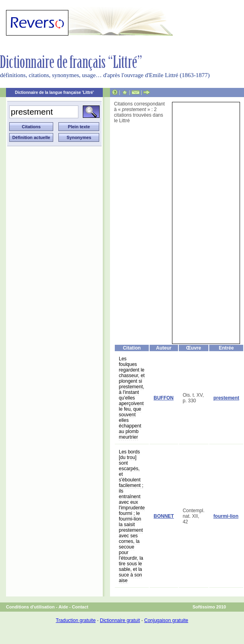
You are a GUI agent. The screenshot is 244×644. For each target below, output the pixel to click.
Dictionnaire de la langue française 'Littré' (54, 92)
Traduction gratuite (76, 620)
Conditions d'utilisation (30, 607)
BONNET (164, 516)
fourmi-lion (226, 516)
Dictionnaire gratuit (120, 620)
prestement (226, 398)
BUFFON (164, 398)
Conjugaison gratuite (166, 620)
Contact (80, 607)
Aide (63, 607)
